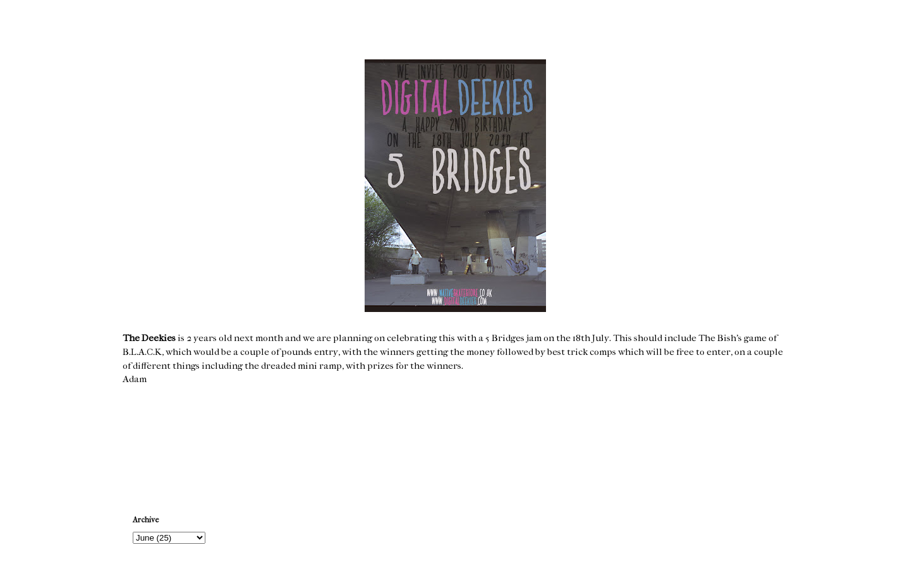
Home (457, 441)
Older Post (763, 441)
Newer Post (149, 441)
